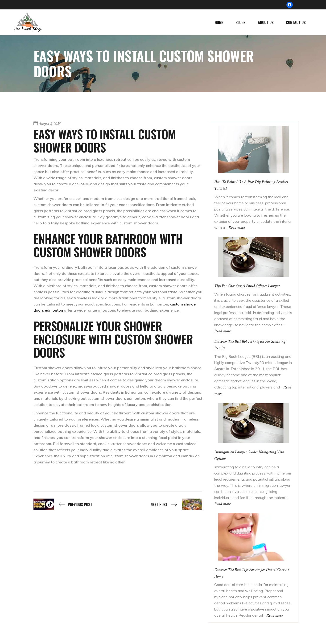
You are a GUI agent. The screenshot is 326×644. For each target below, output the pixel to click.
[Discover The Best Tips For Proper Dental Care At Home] (253, 537)
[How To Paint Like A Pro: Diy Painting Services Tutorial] (253, 149)
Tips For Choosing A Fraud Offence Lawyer (247, 286)
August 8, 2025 (50, 124)
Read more (237, 228)
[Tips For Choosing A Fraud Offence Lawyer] (253, 257)
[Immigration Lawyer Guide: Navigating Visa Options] (253, 423)
